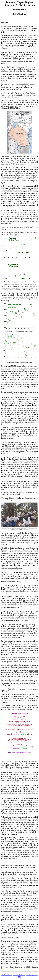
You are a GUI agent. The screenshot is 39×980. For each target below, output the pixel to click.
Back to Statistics (19, 975)
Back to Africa (7, 975)
